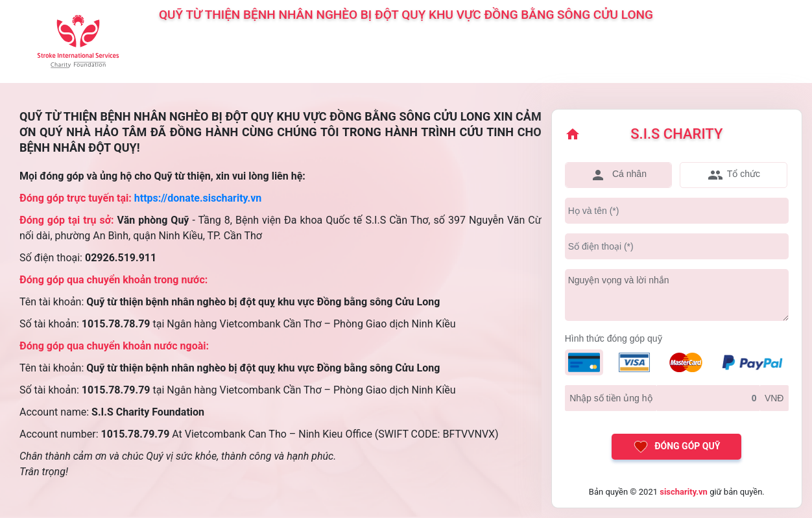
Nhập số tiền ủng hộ (611, 398)
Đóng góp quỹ (676, 447)
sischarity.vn (684, 492)
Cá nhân (618, 175)
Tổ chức (734, 175)
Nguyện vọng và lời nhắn (619, 280)
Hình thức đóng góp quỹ (614, 338)
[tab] (619, 175)
